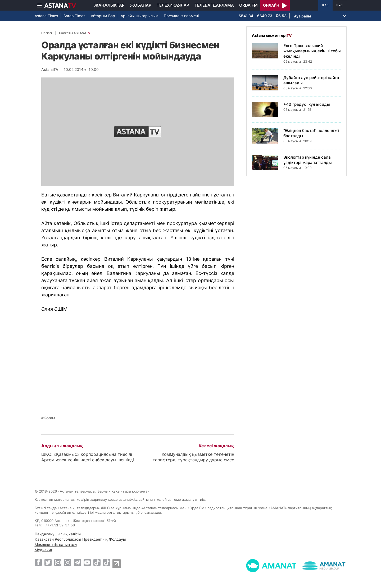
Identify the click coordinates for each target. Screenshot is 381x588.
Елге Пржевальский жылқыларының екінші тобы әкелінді (312, 51)
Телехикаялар (173, 5)
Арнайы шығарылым (140, 16)
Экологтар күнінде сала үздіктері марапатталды (308, 160)
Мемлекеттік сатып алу (56, 545)
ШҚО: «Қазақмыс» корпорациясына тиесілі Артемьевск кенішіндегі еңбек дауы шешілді (88, 457)
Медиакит (44, 550)
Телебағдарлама (214, 5)
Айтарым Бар (103, 16)
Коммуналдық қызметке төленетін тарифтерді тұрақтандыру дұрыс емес (193, 457)
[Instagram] (58, 562)
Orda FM (248, 5)
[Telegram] (77, 562)
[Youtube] (87, 562)
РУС (340, 5)
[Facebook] (38, 562)
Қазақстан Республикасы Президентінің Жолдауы (80, 539)
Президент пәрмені (181, 16)
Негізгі (47, 33)
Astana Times (46, 16)
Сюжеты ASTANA (75, 33)
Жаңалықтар (109, 5)
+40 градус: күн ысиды (307, 104)
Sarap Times (74, 16)
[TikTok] (97, 562)
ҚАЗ (325, 5)
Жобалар (141, 5)
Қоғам (49, 418)
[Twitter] (48, 562)
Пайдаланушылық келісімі (58, 534)
